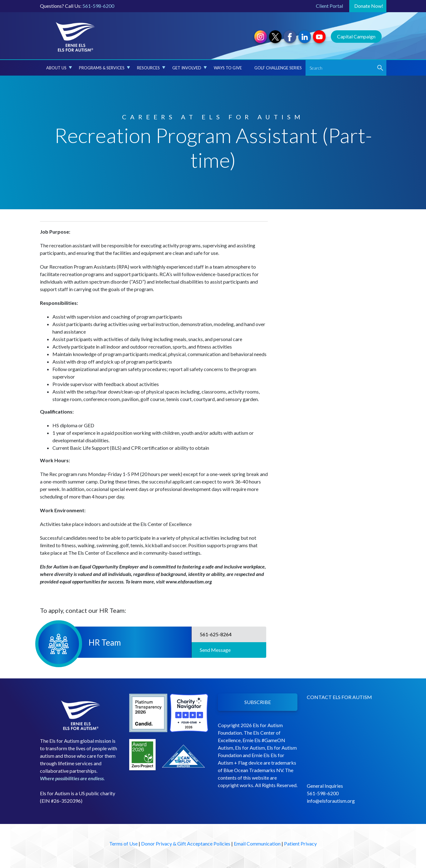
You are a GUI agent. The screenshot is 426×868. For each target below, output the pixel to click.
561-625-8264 (215, 634)
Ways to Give (228, 68)
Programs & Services (105, 68)
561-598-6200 (98, 6)
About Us (59, 68)
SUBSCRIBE (258, 702)
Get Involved (190, 68)
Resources (151, 68)
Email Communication (257, 843)
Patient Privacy (300, 843)
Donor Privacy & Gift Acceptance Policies (186, 843)
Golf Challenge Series (278, 68)
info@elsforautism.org (331, 801)
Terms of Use (123, 843)
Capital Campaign (356, 36)
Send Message (214, 650)
